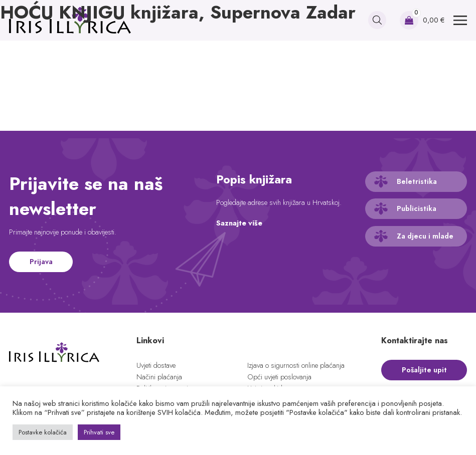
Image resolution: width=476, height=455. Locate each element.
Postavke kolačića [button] (43, 432)
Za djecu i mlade (425, 236)
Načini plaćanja (159, 377)
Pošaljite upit (424, 370)
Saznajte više (239, 223)
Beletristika (417, 181)
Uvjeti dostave (156, 365)
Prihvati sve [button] (99, 432)
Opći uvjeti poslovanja (279, 377)
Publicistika (417, 208)
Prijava (41, 262)
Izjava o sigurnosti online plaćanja (296, 365)
